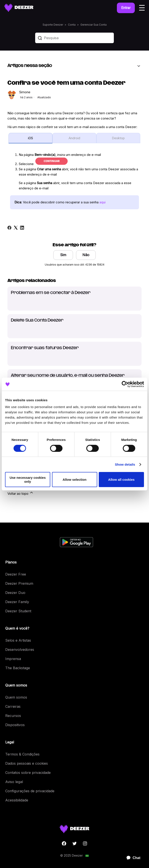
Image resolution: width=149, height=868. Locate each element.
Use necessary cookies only (28, 479)
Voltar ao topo (21, 493)
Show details (125, 464)
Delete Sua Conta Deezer (37, 320)
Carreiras (13, 706)
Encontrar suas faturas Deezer (45, 348)
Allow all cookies (121, 480)
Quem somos (16, 697)
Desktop (118, 138)
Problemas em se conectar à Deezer (51, 293)
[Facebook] (9, 228)
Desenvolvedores (20, 650)
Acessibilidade (17, 800)
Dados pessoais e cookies (27, 763)
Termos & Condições (22, 754)
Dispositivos (15, 725)
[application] (132, 858)
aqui (102, 202)
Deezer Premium (19, 583)
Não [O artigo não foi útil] (86, 255)
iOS (30, 138)
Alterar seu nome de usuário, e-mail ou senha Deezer (68, 376)
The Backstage (18, 668)
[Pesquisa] (74, 38)
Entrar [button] (126, 8)
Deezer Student (18, 611)
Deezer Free (16, 574)
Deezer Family (17, 602)
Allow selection (74, 480)
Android (74, 138)
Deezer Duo (15, 593)
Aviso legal (14, 782)
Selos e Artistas (18, 640)
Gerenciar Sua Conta (94, 25)
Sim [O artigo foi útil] (63, 255)
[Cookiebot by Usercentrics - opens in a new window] (125, 384)
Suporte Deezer (53, 25)
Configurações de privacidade (30, 791)
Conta (72, 25)
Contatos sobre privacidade (28, 773)
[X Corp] (16, 228)
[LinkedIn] (22, 228)
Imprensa (13, 659)
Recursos (13, 716)
